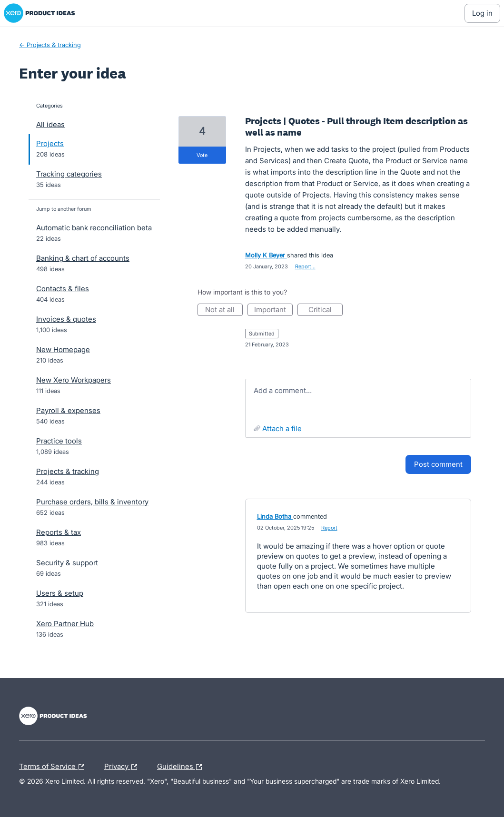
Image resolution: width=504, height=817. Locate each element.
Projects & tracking (68, 471)
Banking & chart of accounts (83, 258)
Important (273, 310)
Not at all (224, 310)
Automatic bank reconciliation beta (94, 228)
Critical (326, 310)
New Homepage (63, 349)
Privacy (123, 767)
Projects (50, 143)
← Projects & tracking (50, 45)
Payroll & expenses (68, 410)
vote (202, 155)
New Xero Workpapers (74, 380)
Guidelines (182, 767)
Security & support (67, 563)
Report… (305, 266)
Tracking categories (69, 174)
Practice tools (59, 441)
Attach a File (282, 428)
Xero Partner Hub (65, 624)
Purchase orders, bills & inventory (92, 502)
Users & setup (60, 593)
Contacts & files (63, 289)
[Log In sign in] (482, 13)
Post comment (438, 464)
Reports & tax (59, 532)
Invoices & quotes (66, 319)
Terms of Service (54, 767)
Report (329, 528)
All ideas (50, 124)
